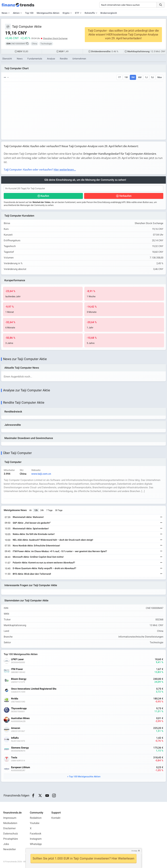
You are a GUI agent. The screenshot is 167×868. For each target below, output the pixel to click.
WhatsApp (36, 844)
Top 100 (29, 13)
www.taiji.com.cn (41, 474)
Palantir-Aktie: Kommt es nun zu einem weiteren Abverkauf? (44, 563)
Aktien (16, 13)
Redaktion (36, 818)
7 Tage (49, 510)
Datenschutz (11, 834)
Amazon (16, 728)
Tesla (14, 758)
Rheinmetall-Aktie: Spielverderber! (31, 529)
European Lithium (21, 767)
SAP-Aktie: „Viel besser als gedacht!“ (32, 523)
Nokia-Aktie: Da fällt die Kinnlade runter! (34, 534)
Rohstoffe (90, 13)
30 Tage (59, 510)
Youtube (35, 823)
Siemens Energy (20, 748)
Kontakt (56, 818)
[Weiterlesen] (161, 517)
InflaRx (15, 738)
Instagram (36, 839)
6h (30, 510)
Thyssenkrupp (19, 708)
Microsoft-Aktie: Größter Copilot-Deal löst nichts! (38, 557)
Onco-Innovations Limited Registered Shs (34, 689)
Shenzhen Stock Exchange (55, 38)
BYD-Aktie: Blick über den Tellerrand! (32, 574)
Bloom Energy (19, 679)
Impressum (10, 818)
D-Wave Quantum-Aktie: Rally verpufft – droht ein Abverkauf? (44, 568)
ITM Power (17, 669)
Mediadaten (10, 823)
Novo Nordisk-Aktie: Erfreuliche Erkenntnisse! (36, 546)
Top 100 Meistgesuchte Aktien (85, 777)
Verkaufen (125, 196)
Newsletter (10, 849)
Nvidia (15, 699)
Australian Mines (20, 718)
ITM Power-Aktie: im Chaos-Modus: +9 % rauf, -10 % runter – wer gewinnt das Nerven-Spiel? (60, 551)
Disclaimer (9, 828)
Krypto (66, 13)
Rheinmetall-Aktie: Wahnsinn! (28, 517)
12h (36, 510)
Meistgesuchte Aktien (48, 13)
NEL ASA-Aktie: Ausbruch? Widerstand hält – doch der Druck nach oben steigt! (53, 540)
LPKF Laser (17, 659)
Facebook (36, 834)
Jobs (6, 844)
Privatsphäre (11, 839)
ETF (77, 13)
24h (42, 510)
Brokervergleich (109, 13)
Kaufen (45, 196)
